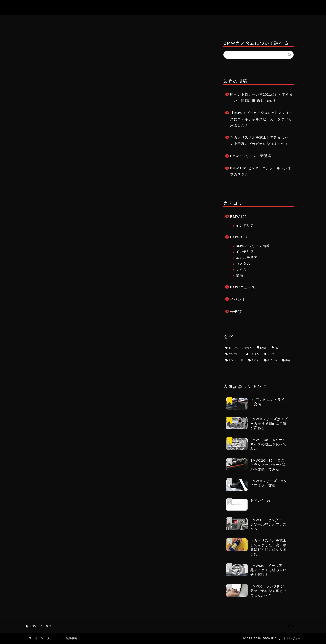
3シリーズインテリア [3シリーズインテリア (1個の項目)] (240, 348)
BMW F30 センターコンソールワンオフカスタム (261, 171)
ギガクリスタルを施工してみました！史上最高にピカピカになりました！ (261, 141)
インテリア (245, 225)
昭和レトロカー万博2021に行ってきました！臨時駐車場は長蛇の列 (262, 98)
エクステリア (247, 258)
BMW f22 (239, 216)
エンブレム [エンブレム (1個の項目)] (235, 354)
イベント (238, 299)
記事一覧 (198, 20)
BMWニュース (243, 287)
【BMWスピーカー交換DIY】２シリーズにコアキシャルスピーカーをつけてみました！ (261, 119)
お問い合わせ (163, 21)
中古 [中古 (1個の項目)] (288, 360)
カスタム (243, 264)
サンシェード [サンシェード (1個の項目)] (236, 360)
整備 (239, 275)
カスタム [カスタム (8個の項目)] (254, 354)
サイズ (241, 269)
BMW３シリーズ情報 (253, 246)
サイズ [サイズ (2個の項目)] (271, 354)
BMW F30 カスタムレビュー (163, 7)
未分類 (236, 312)
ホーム (129, 21)
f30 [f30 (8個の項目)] (276, 348)
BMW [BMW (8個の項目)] (263, 348)
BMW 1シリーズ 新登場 (251, 156)
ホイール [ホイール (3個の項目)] (272, 360)
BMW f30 (239, 237)
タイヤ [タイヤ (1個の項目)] (255, 360)
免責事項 (71, 638)
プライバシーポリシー (44, 638)
